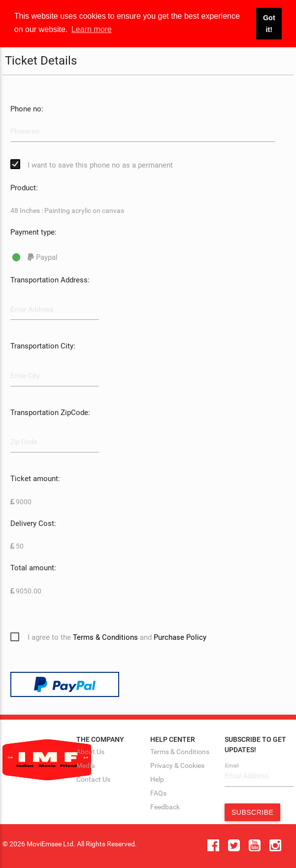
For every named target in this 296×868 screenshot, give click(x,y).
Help (157, 779)
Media (86, 765)
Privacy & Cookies (177, 765)
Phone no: (27, 109)
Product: (24, 188)
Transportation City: (43, 346)
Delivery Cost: (33, 523)
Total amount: (33, 568)
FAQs (158, 793)
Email (232, 765)
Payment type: (33, 232)
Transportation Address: (50, 280)
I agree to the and (117, 637)
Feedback (165, 807)
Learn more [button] (92, 29)
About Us (90, 752)
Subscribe (252, 812)
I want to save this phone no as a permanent (100, 165)
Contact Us (93, 779)
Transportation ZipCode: (50, 413)
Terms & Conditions (105, 637)
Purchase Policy (180, 637)
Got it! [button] (269, 24)
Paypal (43, 257)
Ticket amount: (35, 479)
